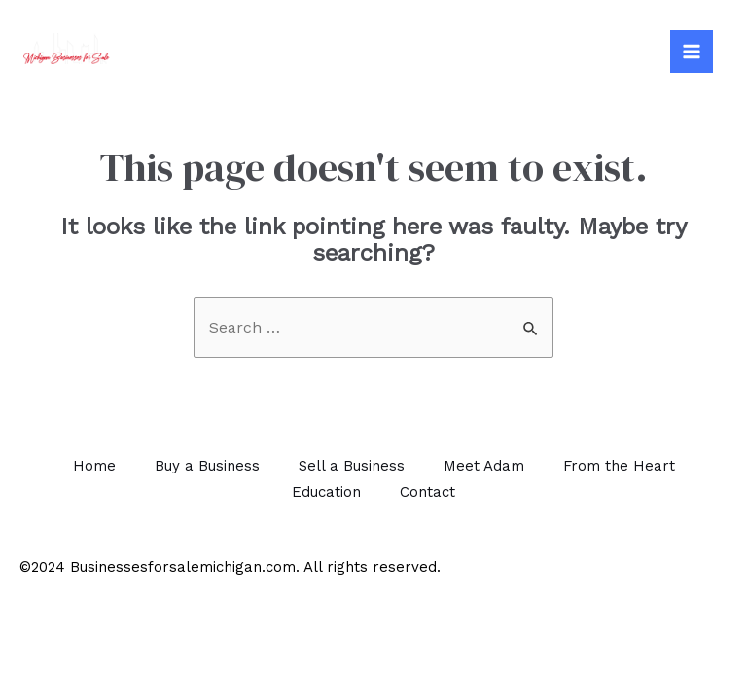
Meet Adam (484, 466)
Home (94, 466)
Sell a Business (352, 466)
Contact (427, 492)
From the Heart (619, 466)
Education (326, 492)
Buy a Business (207, 466)
